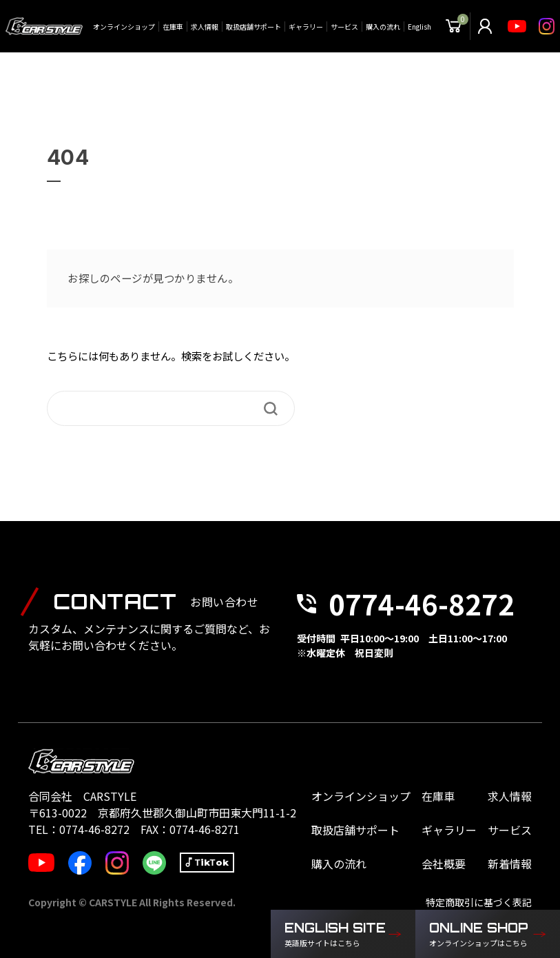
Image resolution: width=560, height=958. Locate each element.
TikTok (212, 862)
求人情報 (205, 27)
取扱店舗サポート (253, 27)
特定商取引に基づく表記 (479, 902)
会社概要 (444, 864)
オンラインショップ (124, 27)
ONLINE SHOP (481, 935)
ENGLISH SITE (336, 935)
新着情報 (510, 864)
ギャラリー (306, 27)
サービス (344, 27)
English (419, 27)
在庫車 (173, 27)
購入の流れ (383, 27)
